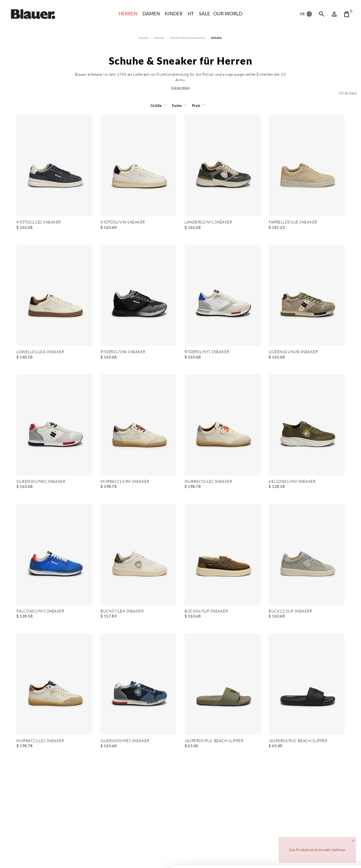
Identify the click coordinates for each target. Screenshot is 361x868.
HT (191, 13)
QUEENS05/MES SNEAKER (125, 741)
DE (306, 14)
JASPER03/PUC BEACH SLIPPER (298, 741)
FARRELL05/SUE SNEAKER (293, 222)
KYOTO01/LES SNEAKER (39, 222)
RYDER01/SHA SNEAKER (123, 352)
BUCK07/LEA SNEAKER (122, 611)
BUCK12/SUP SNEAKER (290, 611)
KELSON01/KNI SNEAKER (292, 482)
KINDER (174, 13)
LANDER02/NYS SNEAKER (208, 222)
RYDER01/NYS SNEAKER (207, 352)
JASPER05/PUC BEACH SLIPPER (213, 741)
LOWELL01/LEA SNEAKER (40, 352)
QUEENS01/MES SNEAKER (41, 482)
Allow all (319, 833)
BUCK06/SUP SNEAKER (206, 611)
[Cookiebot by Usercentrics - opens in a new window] (33, 858)
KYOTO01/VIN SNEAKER (123, 222)
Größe (157, 105)
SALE (204, 13)
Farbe (177, 105)
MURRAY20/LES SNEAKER (208, 482)
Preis (196, 105)
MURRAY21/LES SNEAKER (40, 741)
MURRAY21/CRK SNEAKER (125, 482)
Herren (127, 13)
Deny (319, 849)
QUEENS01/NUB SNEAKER (293, 352)
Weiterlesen (181, 88)
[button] (181, 88)
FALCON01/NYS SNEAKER (40, 611)
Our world (228, 13)
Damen (151, 13)
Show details (78, 858)
